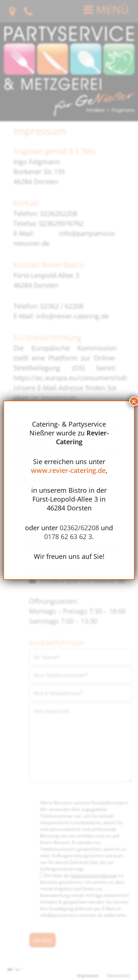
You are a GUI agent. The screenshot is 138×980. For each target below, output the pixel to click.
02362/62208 (79, 528)
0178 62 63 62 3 (68, 536)
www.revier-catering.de (68, 470)
